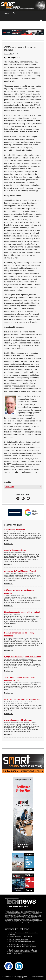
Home (6, 14)
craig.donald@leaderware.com (26, 472)
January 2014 (8, 54)
